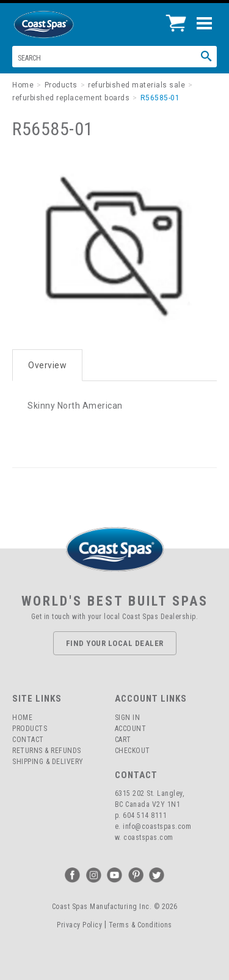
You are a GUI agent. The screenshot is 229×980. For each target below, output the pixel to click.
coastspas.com (148, 837)
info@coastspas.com (157, 826)
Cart (123, 740)
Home (22, 718)
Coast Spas (64, 24)
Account (131, 729)
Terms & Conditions (140, 925)
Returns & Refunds (47, 751)
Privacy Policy (79, 925)
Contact (28, 740)
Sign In (128, 718)
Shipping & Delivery (48, 762)
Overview (47, 365)
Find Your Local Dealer (115, 643)
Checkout (133, 751)
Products (30, 729)
